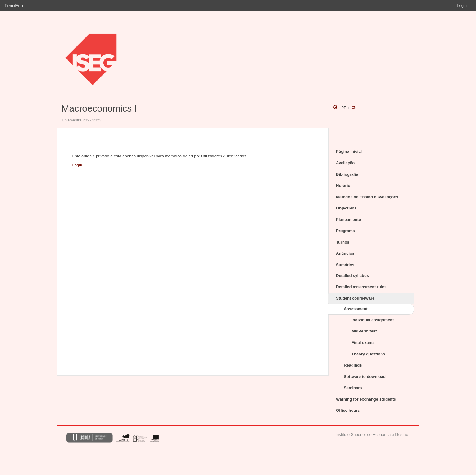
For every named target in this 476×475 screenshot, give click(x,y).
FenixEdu (14, 6)
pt (344, 108)
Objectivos (346, 208)
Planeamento (349, 220)
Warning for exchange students (366, 399)
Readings (353, 365)
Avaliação (345, 163)
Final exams (363, 343)
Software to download (365, 377)
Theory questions (368, 354)
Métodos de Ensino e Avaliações (367, 197)
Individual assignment (373, 320)
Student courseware (355, 298)
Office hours (348, 410)
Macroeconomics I (99, 108)
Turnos (343, 242)
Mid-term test (364, 331)
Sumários (345, 265)
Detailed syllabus (352, 276)
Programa (345, 231)
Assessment (356, 309)
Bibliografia (347, 174)
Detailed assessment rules (361, 287)
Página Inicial (349, 151)
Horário (343, 185)
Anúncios (345, 253)
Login (462, 5)
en (354, 108)
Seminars (353, 388)
